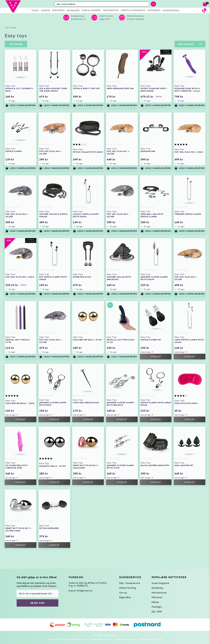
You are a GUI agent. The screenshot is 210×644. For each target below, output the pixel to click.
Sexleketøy (157, 588)
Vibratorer (157, 597)
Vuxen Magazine (160, 583)
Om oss (123, 593)
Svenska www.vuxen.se (74, 639)
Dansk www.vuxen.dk (151, 639)
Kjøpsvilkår (125, 597)
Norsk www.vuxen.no (125, 639)
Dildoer (155, 602)
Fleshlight (157, 607)
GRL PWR (157, 612)
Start (7, 28)
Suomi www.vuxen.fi (100, 639)
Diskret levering (128, 588)
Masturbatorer (159, 593)
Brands (14, 28)
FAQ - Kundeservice (130, 583)
